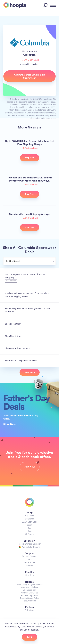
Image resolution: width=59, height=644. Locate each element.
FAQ (29, 559)
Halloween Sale (29, 601)
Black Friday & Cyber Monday (29, 585)
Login (29, 525)
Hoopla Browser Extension (30, 544)
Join (29, 528)
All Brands (29, 534)
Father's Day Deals (30, 595)
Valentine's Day (29, 590)
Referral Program (29, 556)
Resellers (29, 575)
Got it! (30, 637)
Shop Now (10, 424)
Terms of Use (29, 562)
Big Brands (29, 519)
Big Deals (29, 516)
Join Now (30, 467)
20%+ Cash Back (29, 522)
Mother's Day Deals (29, 593)
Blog (29, 531)
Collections (29, 610)
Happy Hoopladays (29, 587)
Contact (29, 566)
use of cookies (31, 630)
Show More (30, 372)
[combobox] (36, 261)
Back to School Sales (29, 598)
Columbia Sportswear (30, 43)
